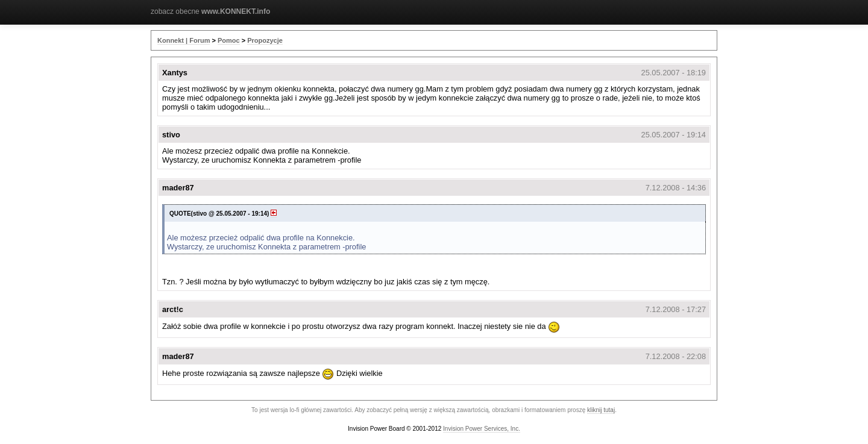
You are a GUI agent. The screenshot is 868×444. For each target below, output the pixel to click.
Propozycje (265, 40)
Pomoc (229, 40)
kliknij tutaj (601, 410)
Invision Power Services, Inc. (482, 429)
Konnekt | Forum (184, 40)
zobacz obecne (210, 11)
